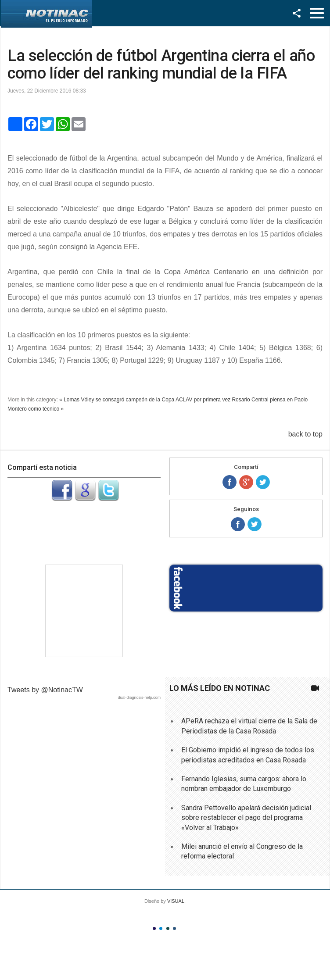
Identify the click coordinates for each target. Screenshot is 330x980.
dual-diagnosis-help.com (139, 697)
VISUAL (176, 901)
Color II (161, 928)
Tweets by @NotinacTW (45, 690)
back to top (305, 434)
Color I (154, 928)
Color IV (174, 928)
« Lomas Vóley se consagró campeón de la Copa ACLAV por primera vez (145, 400)
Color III (168, 928)
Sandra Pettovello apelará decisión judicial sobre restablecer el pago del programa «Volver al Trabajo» (246, 818)
